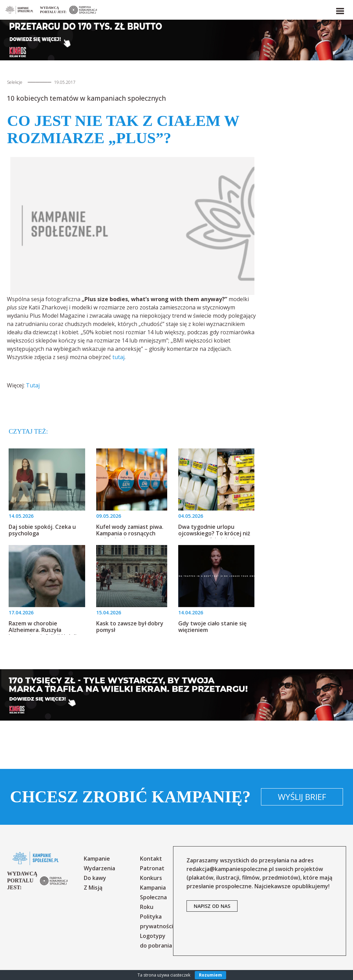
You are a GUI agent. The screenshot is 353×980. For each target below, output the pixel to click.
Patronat (152, 868)
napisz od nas (212, 906)
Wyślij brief (302, 797)
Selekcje (15, 82)
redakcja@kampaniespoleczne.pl (230, 869)
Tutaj (33, 385)
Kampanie (97, 859)
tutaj (118, 357)
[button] (340, 10)
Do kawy (95, 878)
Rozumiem (210, 975)
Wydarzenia (99, 868)
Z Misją (93, 888)
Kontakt (151, 859)
